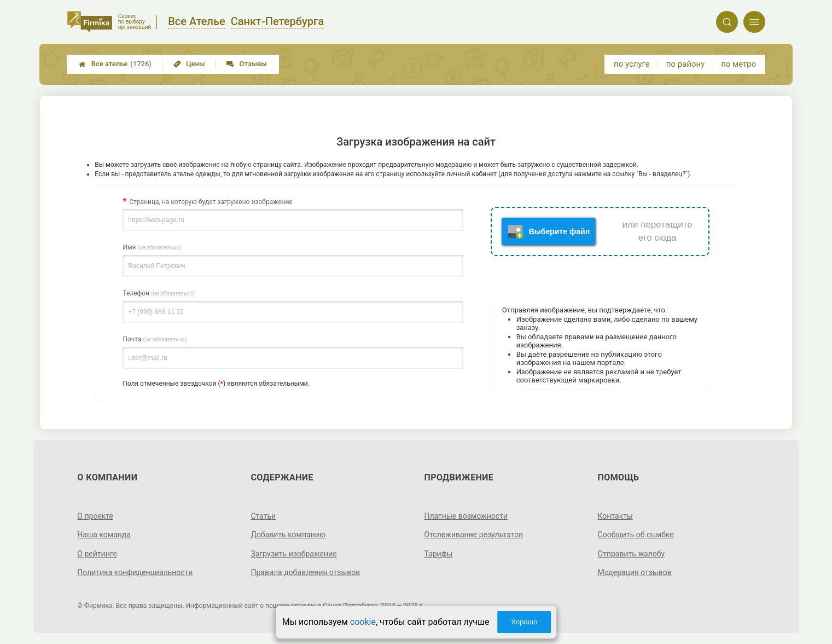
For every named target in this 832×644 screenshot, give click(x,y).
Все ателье (115, 64)
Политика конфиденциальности (135, 572)
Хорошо (524, 622)
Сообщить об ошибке (636, 535)
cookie (363, 622)
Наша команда (104, 535)
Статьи (263, 516)
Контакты (615, 516)
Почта (155, 339)
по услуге (632, 64)
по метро (738, 64)
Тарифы (439, 554)
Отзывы (246, 64)
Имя (152, 247)
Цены (189, 64)
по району (685, 64)
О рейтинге (97, 554)
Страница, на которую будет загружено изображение (211, 202)
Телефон (159, 293)
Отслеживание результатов (474, 535)
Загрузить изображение (293, 554)
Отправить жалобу (632, 554)
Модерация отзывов (635, 572)
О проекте (95, 516)
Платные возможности (466, 516)
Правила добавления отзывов (305, 572)
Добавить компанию (288, 535)
